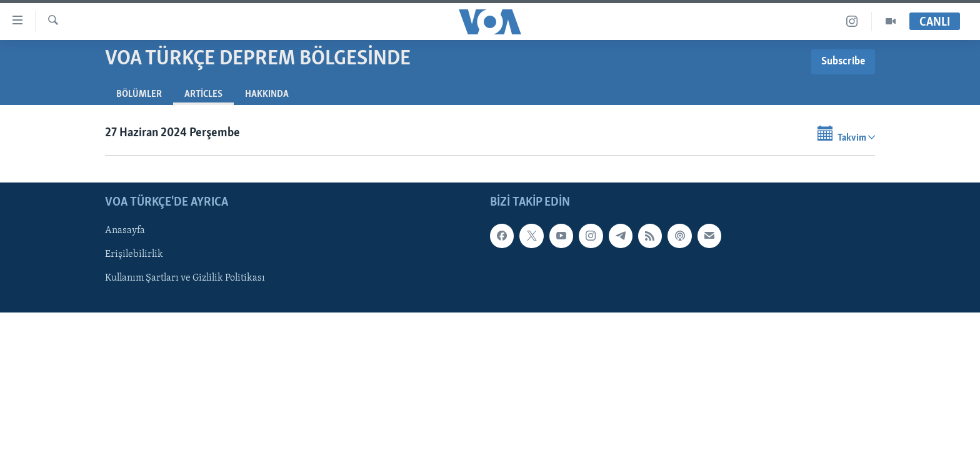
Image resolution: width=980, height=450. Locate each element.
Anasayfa (125, 231)
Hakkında (267, 94)
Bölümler (139, 94)
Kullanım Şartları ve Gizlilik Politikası (185, 278)
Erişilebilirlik (134, 254)
